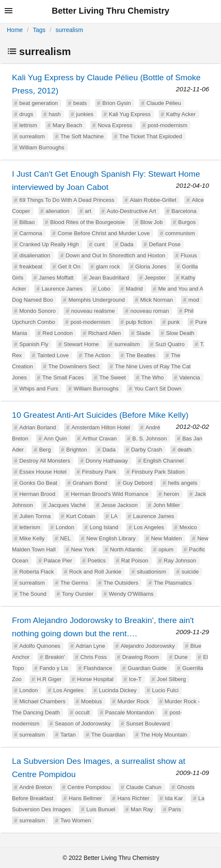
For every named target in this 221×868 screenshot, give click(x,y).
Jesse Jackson (119, 505)
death (185, 450)
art (88, 211)
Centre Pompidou (89, 787)
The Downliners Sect (74, 366)
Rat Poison (135, 561)
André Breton (36, 787)
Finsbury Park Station (158, 472)
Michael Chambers (42, 701)
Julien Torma (35, 516)
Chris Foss (93, 657)
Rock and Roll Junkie (95, 572)
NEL (65, 538)
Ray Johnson (180, 561)
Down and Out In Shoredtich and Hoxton (115, 255)
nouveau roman (150, 311)
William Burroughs (42, 147)
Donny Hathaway (107, 461)
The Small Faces (63, 377)
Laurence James (62, 289)
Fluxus (189, 255)
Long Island (104, 527)
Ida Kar (174, 798)
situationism (152, 572)
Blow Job (152, 222)
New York (83, 549)
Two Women (76, 820)
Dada (127, 244)
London (65, 527)
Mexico (188, 527)
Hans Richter (133, 798)
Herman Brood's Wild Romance (110, 494)
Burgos (187, 222)
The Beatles (141, 355)
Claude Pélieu (164, 103)
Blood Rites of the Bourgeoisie (88, 222)
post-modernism (167, 125)
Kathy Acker (181, 114)
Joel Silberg (172, 679)
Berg (45, 450)
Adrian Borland (38, 427)
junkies (84, 114)
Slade (143, 333)
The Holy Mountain (164, 735)
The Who (153, 377)
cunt (100, 244)
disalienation (35, 255)
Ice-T (135, 679)
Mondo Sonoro (37, 311)
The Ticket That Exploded (150, 136)
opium (166, 549)
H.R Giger (49, 679)
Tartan (68, 735)
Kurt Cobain (81, 516)
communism (180, 233)
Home (15, 30)
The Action (97, 355)
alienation (58, 211)
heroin (172, 494)
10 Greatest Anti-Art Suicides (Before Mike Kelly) (100, 415)
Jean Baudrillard (109, 278)
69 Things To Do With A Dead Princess (67, 200)
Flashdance (98, 668)
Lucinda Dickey (118, 690)
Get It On (69, 267)
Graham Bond (90, 483)
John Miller (167, 505)
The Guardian (108, 735)
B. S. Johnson (150, 438)
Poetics (97, 561)
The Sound (33, 594)
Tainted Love (53, 355)
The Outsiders (121, 583)
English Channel (164, 461)
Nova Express (115, 125)
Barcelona (184, 211)
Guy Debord (137, 483)
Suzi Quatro (170, 344)
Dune (181, 657)
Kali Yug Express (130, 114)
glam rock (108, 267)
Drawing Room (140, 657)
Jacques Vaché (67, 505)
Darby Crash (147, 450)
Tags (39, 30)
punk (174, 322)
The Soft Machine (82, 136)
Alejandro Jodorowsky (148, 646)
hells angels (183, 483)
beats (80, 103)
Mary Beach (67, 125)
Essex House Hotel (43, 472)
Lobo (104, 289)
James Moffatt (56, 278)
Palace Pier (58, 561)
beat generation (38, 103)
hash (55, 114)
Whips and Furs (39, 389)
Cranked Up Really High (49, 244)
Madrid (134, 289)
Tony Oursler (78, 594)
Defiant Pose (165, 244)
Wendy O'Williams (131, 594)
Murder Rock (133, 701)
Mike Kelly (32, 538)
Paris (175, 809)
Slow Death (180, 333)
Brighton (76, 450)
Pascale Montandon (129, 712)
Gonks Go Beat (38, 483)
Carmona (31, 233)
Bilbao (27, 222)
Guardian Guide (147, 668)
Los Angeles (149, 527)
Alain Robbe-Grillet (153, 200)
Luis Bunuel (101, 809)
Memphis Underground (96, 300)
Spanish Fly (34, 344)
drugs (26, 114)
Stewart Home (81, 344)
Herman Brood (37, 494)
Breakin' (55, 657)
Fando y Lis (54, 668)
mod (194, 300)
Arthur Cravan (100, 438)
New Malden (166, 538)
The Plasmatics (173, 583)
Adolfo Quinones (40, 646)
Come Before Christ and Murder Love (104, 233)
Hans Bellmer (85, 798)
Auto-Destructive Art (131, 211)
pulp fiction (139, 322)
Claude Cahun (144, 787)
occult (82, 712)
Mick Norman (157, 300)
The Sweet (113, 377)
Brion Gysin (117, 103)
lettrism (28, 125)
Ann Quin (55, 438)
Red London (58, 333)
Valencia (190, 377)
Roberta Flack (36, 572)
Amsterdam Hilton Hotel (100, 427)
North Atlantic (126, 549)
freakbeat (31, 267)
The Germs (74, 583)
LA (114, 516)
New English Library (111, 538)
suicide (190, 572)
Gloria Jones (151, 267)
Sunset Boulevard (148, 724)
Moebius (92, 701)
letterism (30, 527)
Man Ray (142, 809)
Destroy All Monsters (45, 461)
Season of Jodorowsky (83, 724)
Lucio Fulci (165, 690)
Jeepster (155, 278)
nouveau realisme (93, 311)
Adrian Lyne (91, 646)
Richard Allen (105, 333)
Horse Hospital (95, 679)
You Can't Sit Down (158, 389)
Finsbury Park (99, 472)
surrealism (69, 30)
